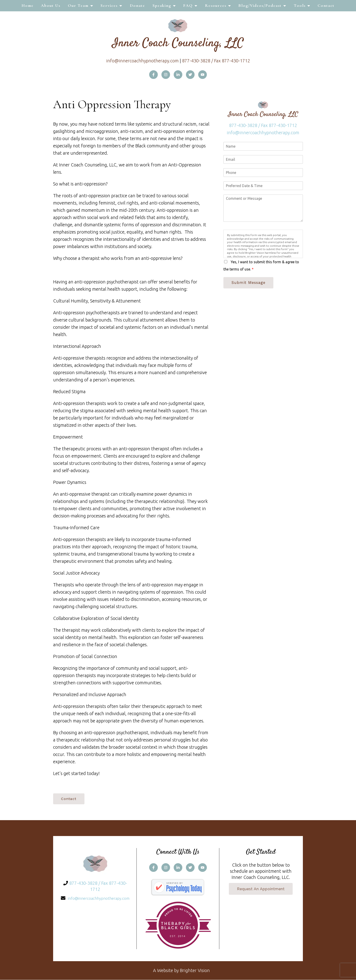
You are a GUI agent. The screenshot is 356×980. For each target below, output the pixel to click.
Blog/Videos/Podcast (260, 5)
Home (28, 5)
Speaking (162, 5)
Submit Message (249, 283)
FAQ (188, 5)
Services (109, 5)
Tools (300, 5)
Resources (216, 5)
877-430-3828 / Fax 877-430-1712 (216, 61)
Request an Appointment (261, 889)
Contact (326, 5)
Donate (137, 5)
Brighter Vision (195, 971)
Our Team (78, 5)
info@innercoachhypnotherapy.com (142, 61)
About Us (51, 5)
